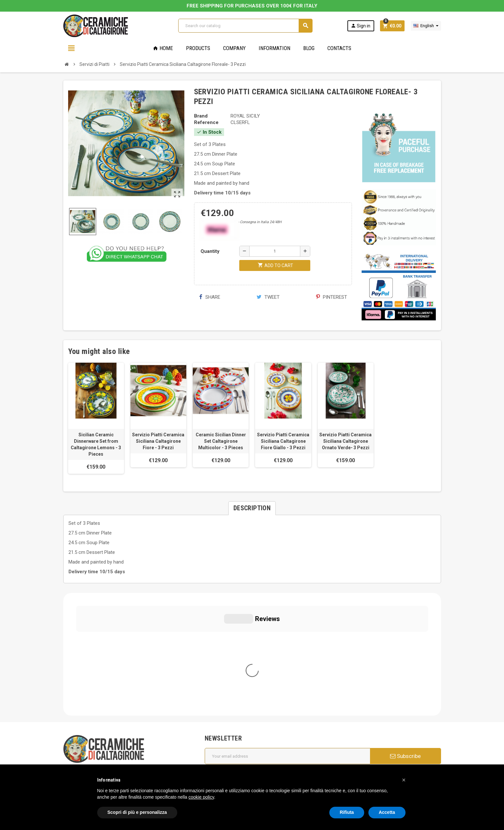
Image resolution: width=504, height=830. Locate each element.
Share (210, 297)
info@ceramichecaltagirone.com (104, 685)
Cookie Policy (78, 741)
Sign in (360, 26)
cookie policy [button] (201, 797)
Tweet (268, 297)
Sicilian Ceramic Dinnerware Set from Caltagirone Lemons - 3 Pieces (96, 444)
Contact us (221, 743)
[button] (404, 780)
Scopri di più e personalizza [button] (137, 812)
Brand (201, 116)
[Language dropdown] (426, 26)
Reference (206, 122)
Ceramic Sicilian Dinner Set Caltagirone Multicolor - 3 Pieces (221, 441)
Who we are (221, 680)
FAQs (215, 707)
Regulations (221, 725)
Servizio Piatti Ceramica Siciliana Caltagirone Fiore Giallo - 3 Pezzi (283, 441)
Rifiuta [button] (347, 812)
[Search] (245, 26)
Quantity (210, 251)
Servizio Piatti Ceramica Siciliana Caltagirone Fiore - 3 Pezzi (158, 441)
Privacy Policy (78, 731)
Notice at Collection (84, 760)
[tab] (252, 508)
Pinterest (332, 297)
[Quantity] (275, 251)
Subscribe (405, 633)
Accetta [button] (387, 812)
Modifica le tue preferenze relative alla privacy (117, 750)
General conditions (229, 689)
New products (224, 734)
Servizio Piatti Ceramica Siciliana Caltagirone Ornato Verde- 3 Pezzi (345, 441)
